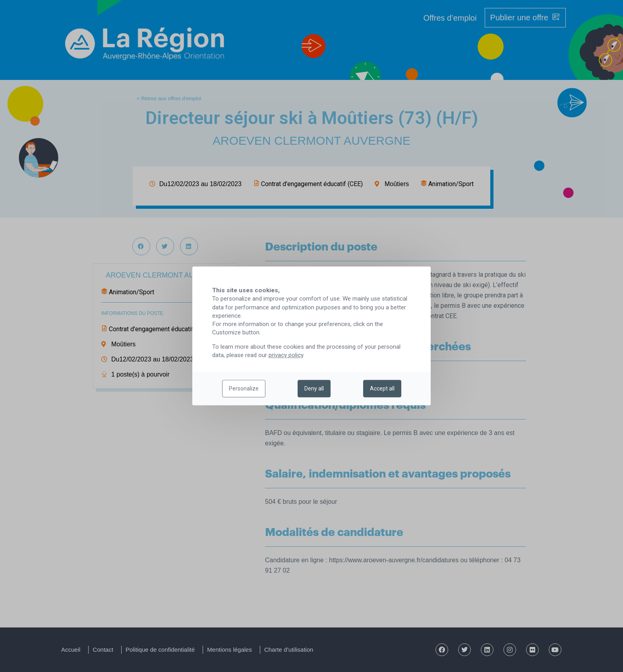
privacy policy (286, 355)
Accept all (382, 389)
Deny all (314, 389)
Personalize (244, 389)
